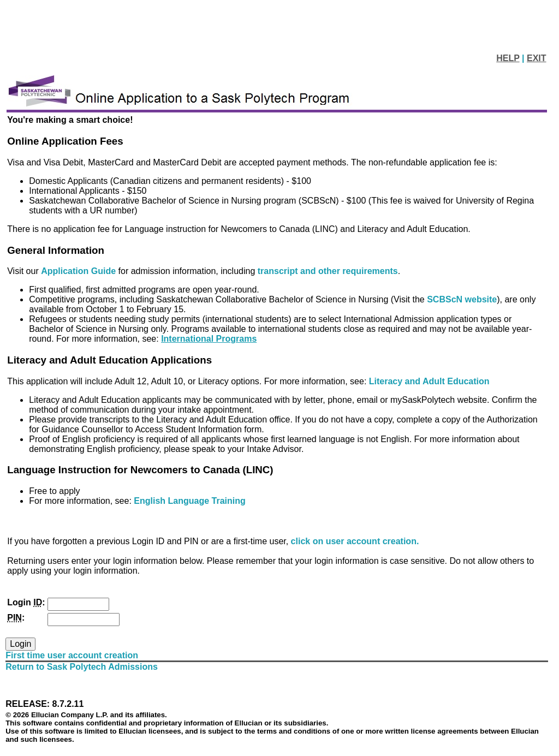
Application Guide (79, 271)
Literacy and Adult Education (429, 381)
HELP (508, 58)
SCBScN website (462, 299)
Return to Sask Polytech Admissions (82, 667)
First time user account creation (72, 655)
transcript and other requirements (328, 271)
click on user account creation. (355, 541)
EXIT (537, 58)
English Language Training (189, 501)
